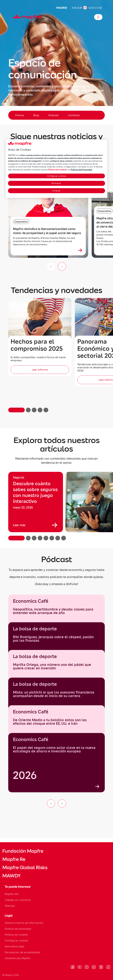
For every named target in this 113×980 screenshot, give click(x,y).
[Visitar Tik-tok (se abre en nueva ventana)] (108, 967)
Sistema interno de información (24, 923)
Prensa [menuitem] (20, 115)
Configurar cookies (16, 940)
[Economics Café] (56, 763)
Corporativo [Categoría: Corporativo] (21, 222)
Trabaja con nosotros (18, 900)
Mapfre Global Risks (25, 868)
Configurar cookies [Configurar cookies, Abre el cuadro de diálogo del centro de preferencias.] (57, 176)
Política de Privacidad (81, 170)
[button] (16, 410)
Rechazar (56, 183)
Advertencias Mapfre (17, 958)
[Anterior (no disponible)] (51, 267)
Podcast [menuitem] (53, 115)
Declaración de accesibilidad (22, 952)
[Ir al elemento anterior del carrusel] (51, 803)
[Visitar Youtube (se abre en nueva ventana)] (80, 967)
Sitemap (10, 906)
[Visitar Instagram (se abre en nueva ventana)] (87, 967)
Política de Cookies (57, 170)
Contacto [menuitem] (74, 115)
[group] (36, 502)
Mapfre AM (11, 894)
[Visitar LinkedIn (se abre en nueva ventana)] (94, 967)
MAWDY (11, 876)
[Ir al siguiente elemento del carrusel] (62, 803)
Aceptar (56, 191)
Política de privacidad (18, 929)
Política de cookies (16, 935)
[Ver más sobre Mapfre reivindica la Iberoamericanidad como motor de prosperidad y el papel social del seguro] (80, 250)
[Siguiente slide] (62, 267)
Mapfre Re (14, 859)
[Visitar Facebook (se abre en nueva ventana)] (73, 967)
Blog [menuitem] (36, 115)
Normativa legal (14, 946)
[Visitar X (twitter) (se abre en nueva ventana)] (101, 967)
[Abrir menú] (98, 17)
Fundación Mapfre (23, 851)
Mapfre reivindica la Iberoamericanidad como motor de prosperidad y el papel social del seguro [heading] (47, 231)
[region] (56, 506)
